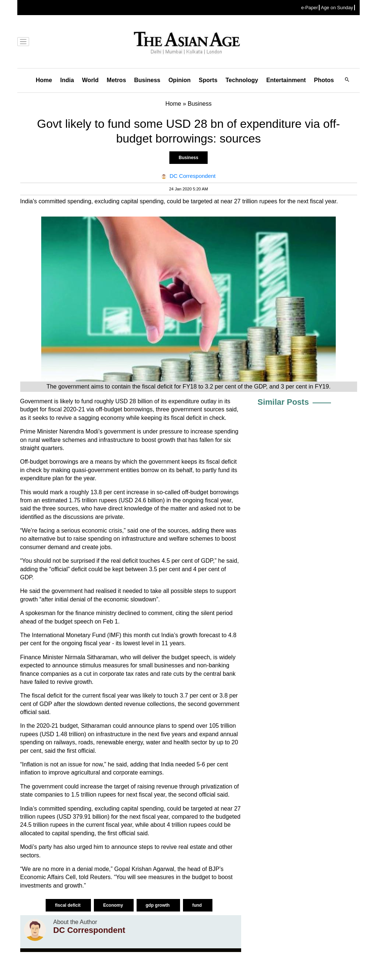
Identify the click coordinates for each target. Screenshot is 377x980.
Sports (208, 80)
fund (198, 905)
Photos (324, 80)
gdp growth (158, 905)
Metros (116, 80)
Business (147, 80)
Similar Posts (283, 402)
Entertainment (286, 80)
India (67, 80)
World (90, 80)
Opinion (179, 80)
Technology (242, 80)
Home (44, 80)
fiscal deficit (68, 905)
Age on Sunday (337, 8)
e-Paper (310, 8)
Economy (114, 905)
